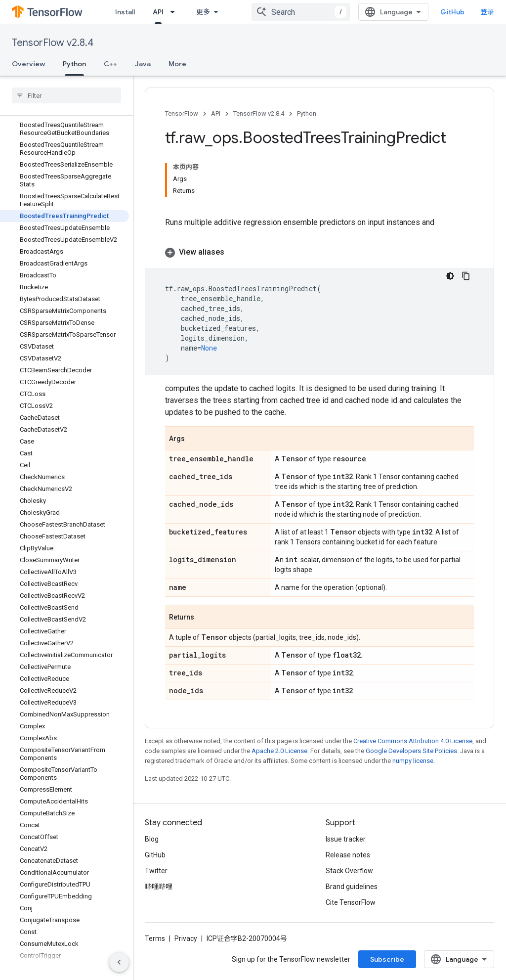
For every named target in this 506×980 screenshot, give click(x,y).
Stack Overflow (349, 871)
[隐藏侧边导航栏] (119, 962)
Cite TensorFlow (351, 902)
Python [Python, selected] (74, 64)
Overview (28, 64)
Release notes (348, 855)
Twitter (156, 871)
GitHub (452, 12)
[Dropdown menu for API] (175, 12)
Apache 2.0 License (279, 751)
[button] (319, 252)
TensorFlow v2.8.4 (53, 43)
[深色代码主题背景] (450, 276)
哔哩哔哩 (159, 887)
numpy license (413, 761)
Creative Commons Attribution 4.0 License (413, 741)
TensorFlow (182, 113)
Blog (152, 839)
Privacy (186, 938)
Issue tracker (346, 839)
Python (307, 113)
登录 (487, 12)
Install (125, 12)
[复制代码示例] (466, 276)
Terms (155, 938)
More (177, 64)
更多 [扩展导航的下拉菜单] (203, 12)
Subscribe (387, 959)
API (216, 113)
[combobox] (301, 12)
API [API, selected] (158, 12)
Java (143, 64)
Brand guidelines (352, 887)
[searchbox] (66, 95)
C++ (110, 64)
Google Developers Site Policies (411, 751)
